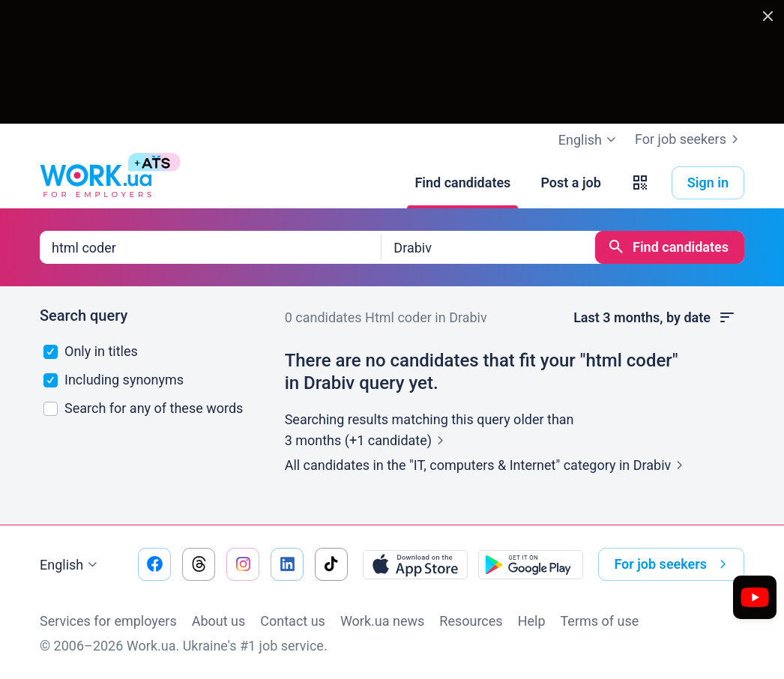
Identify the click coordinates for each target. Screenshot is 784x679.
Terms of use (600, 621)
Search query (84, 316)
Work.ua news (382, 621)
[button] (640, 183)
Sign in (708, 182)
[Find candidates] (462, 183)
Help (532, 621)
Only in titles (91, 351)
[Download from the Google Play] (531, 564)
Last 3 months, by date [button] (655, 318)
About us (219, 621)
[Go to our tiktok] (331, 564)
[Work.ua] (96, 183)
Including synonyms (114, 380)
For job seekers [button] (673, 564)
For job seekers (690, 139)
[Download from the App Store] (415, 564)
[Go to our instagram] (243, 564)
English (70, 565)
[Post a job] (570, 183)
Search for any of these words (144, 408)
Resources (471, 621)
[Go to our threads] (199, 564)
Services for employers (108, 621)
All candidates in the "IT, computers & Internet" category (487, 465)
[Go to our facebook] (154, 564)
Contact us (293, 621)
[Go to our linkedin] (287, 564)
